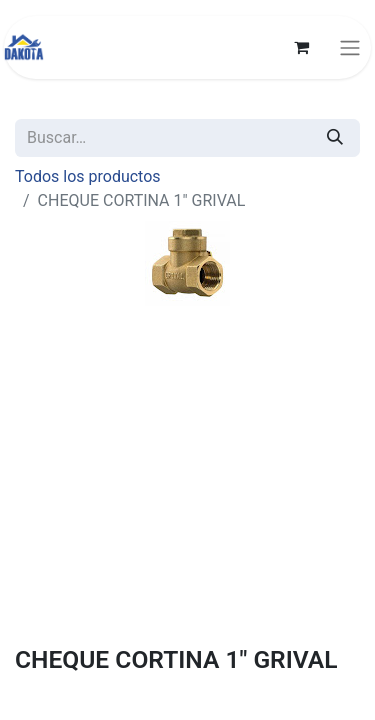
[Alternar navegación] (350, 47)
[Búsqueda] (335, 138)
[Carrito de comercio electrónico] (301, 47)
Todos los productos (88, 176)
